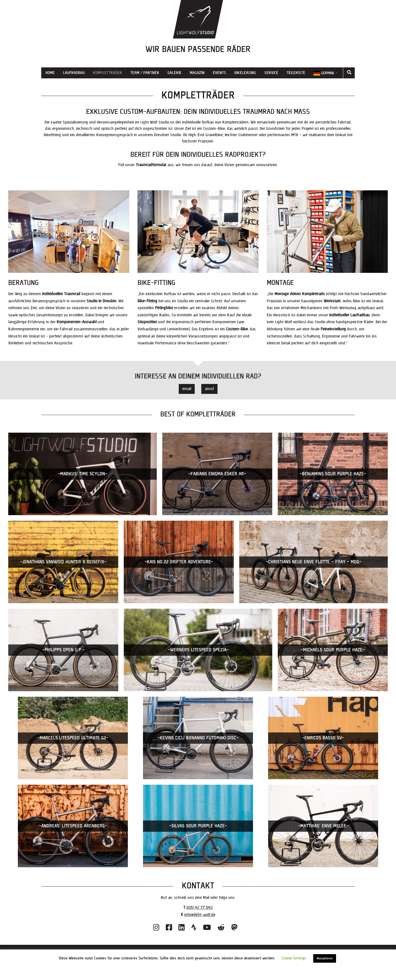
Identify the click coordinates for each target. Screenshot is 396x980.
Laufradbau (74, 73)
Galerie (174, 73)
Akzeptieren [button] (325, 958)
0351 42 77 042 (200, 908)
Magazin (197, 73)
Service (271, 73)
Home (50, 73)
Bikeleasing (245, 73)
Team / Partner (145, 73)
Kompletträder (108, 73)
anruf (209, 389)
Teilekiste (296, 73)
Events (219, 73)
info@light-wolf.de (200, 915)
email (187, 389)
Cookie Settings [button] (294, 958)
